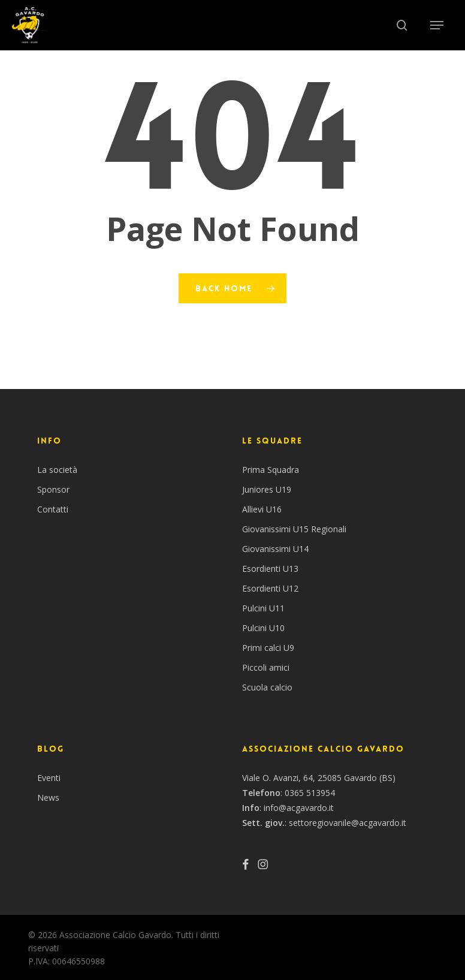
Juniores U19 (267, 489)
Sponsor (53, 489)
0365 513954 (310, 793)
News (48, 797)
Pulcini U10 (263, 628)
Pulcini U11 (263, 608)
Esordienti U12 (270, 588)
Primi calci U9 (268, 648)
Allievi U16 (262, 509)
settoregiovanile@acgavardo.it (348, 823)
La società (57, 470)
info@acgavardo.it (299, 808)
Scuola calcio (267, 687)
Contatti (53, 509)
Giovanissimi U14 (275, 549)
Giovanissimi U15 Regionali (294, 529)
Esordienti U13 (270, 569)
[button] (437, 25)
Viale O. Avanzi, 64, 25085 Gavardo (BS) (319, 778)
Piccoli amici (266, 667)
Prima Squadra (271, 470)
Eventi (49, 778)
